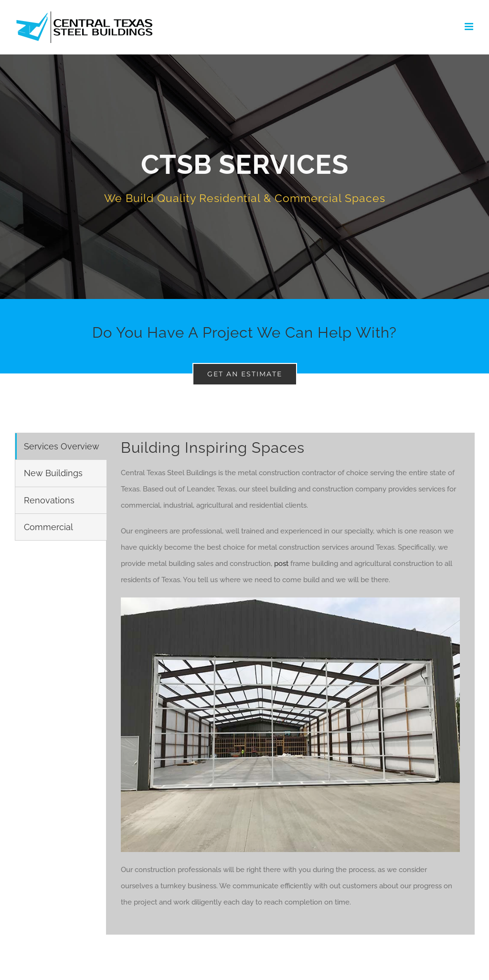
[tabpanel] (290, 684)
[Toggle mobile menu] (470, 27)
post (281, 564)
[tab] (61, 446)
